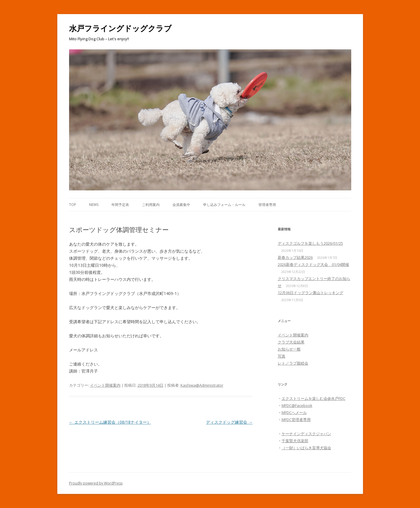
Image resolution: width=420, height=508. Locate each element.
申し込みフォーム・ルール (224, 205)
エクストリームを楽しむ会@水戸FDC (313, 398)
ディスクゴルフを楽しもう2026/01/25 (310, 243)
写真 (282, 356)
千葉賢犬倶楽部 (295, 441)
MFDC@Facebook (297, 405)
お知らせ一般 (289, 349)
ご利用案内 (151, 205)
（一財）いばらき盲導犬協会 (306, 448)
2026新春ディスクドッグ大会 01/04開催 (313, 264)
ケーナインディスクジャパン (306, 434)
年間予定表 (120, 205)
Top (73, 205)
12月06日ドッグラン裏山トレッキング (311, 293)
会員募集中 (181, 205)
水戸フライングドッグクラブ (120, 28)
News (94, 205)
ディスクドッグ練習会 (229, 422)
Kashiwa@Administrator (202, 385)
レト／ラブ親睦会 (293, 363)
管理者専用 (267, 205)
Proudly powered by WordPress (96, 483)
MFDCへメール (294, 413)
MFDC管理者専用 (296, 420)
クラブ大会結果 (291, 342)
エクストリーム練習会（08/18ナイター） (110, 422)
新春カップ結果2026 (295, 257)
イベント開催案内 (105, 385)
